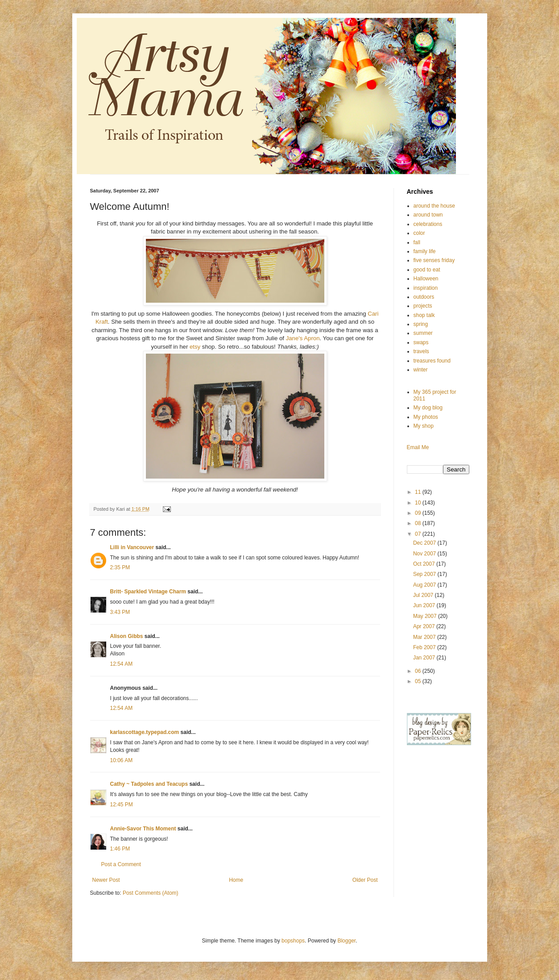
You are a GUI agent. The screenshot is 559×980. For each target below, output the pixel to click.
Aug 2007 (425, 585)
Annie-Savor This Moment (143, 829)
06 (419, 671)
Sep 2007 (425, 574)
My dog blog (428, 408)
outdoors (424, 297)
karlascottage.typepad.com (145, 732)
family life (425, 251)
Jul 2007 (424, 595)
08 (419, 523)
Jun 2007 (425, 605)
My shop (424, 426)
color (419, 233)
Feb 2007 (425, 647)
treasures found (432, 361)
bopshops (293, 941)
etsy (195, 347)
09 (419, 513)
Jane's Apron (303, 338)
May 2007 (426, 616)
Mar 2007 (425, 637)
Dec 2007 (425, 543)
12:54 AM (122, 664)
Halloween (426, 279)
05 (419, 681)
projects (423, 306)
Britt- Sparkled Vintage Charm (148, 592)
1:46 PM (120, 849)
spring (421, 324)
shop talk (424, 315)
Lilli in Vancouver (132, 547)
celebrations (428, 224)
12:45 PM (122, 805)
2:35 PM (120, 567)
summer (423, 333)
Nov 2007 (425, 554)
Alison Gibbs (127, 636)
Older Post (365, 880)
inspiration (426, 288)
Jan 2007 (425, 658)
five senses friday (434, 260)
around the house (434, 206)
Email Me (418, 447)
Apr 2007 (425, 626)
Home (236, 880)
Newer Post (106, 880)
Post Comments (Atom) (151, 893)
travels (421, 351)
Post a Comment (121, 864)
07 (419, 534)
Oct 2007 (425, 564)
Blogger (346, 941)
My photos (426, 417)
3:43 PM (120, 612)
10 (419, 503)
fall (417, 242)
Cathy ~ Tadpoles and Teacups (149, 784)
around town (428, 215)
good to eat (427, 270)
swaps (421, 342)
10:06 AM (122, 760)
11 (419, 492)
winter (421, 370)
